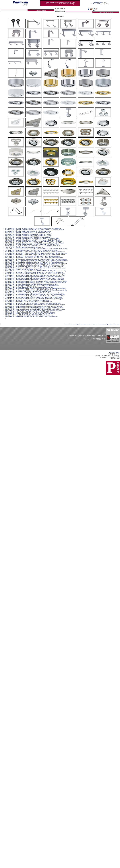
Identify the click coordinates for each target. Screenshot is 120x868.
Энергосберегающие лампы (83, 324)
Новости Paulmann (69, 324)
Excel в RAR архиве (99, 4)
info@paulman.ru (114, 353)
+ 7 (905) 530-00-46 (98, 339)
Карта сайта (109, 324)
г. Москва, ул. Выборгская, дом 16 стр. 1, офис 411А (86, 335)
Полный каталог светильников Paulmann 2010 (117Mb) (60, 3)
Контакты (116, 324)
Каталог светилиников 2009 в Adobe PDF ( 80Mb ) (60, 4)
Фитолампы (94, 324)
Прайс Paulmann (98, 3)
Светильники (102, 324)
